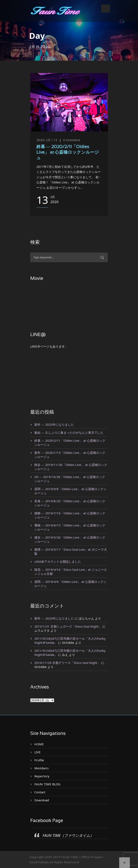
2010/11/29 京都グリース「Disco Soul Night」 (67, 663)
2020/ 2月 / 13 (47, 140)
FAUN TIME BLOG (47, 784)
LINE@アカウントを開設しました (58, 562)
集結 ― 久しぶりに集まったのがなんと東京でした (69, 432)
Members (42, 768)
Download (42, 800)
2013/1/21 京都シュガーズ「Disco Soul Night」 (68, 626)
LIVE (38, 752)
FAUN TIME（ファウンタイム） (68, 835)
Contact (40, 792)
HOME (39, 744)
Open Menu (106, 9)
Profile (39, 760)
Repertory (42, 776)
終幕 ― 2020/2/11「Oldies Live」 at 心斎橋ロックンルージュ (68, 153)
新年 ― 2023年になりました (54, 424)
